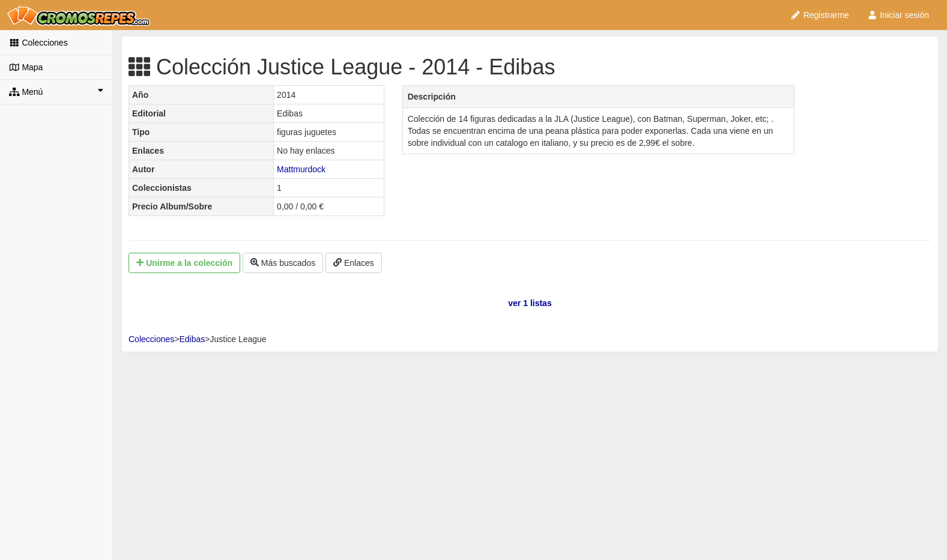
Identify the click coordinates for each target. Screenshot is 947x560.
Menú (56, 91)
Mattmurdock (301, 169)
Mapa (26, 67)
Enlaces (354, 263)
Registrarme (820, 15)
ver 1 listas (530, 303)
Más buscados (283, 263)
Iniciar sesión (898, 15)
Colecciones (38, 43)
